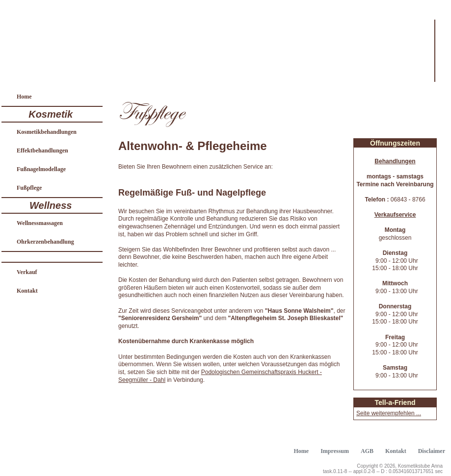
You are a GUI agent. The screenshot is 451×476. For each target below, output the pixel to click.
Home (24, 97)
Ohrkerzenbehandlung (45, 242)
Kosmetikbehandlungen (47, 132)
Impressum (335, 451)
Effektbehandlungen (42, 150)
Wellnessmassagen (40, 223)
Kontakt (27, 291)
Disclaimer (432, 451)
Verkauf (27, 272)
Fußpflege (29, 188)
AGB (367, 451)
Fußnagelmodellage (41, 169)
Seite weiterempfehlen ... (389, 413)
